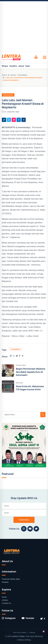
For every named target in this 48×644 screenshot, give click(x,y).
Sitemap (32, 633)
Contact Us (6, 603)
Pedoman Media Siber (11, 579)
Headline (13, 66)
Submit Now (24, 520)
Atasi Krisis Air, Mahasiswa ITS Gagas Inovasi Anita (30, 388)
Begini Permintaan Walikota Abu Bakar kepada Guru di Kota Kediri (31, 372)
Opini (28, 66)
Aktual (21, 66)
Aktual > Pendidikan (19, 75)
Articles (5, 600)
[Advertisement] (24, 27)
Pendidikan (8, 95)
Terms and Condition (20, 633)
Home (4, 75)
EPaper (5, 66)
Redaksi (5, 582)
